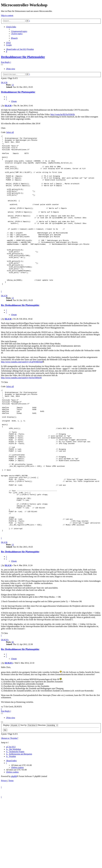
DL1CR (4, 83)
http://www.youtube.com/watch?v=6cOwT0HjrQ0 (21, 408)
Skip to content (7, 15)
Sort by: (29, 785)
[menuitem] (19, 31)
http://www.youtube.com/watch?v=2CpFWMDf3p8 (22, 392)
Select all (10, 132)
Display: (12, 785)
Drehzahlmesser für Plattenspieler (23, 57)
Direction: (48, 785)
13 (13, 85)
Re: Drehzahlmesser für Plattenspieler (20, 336)
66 (13, 702)
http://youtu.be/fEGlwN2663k (63, 114)
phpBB (14, 836)
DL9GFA (5, 700)
